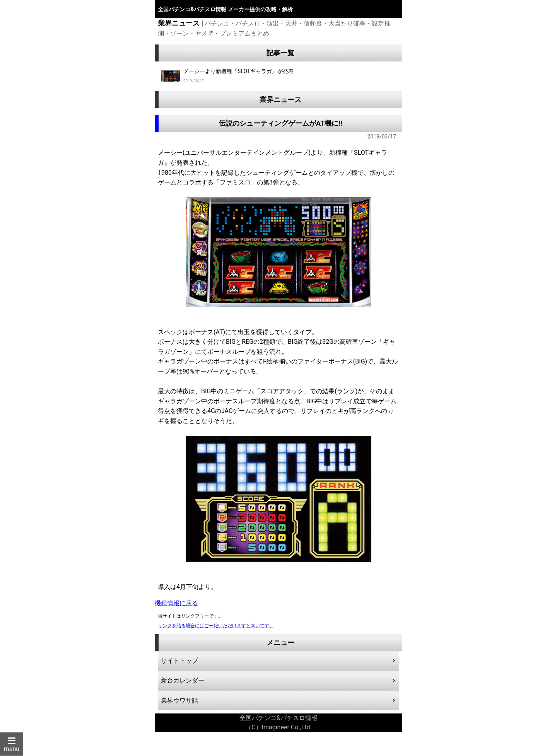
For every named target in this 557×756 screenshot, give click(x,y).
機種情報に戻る (176, 603)
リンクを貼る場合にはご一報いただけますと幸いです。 (216, 626)
